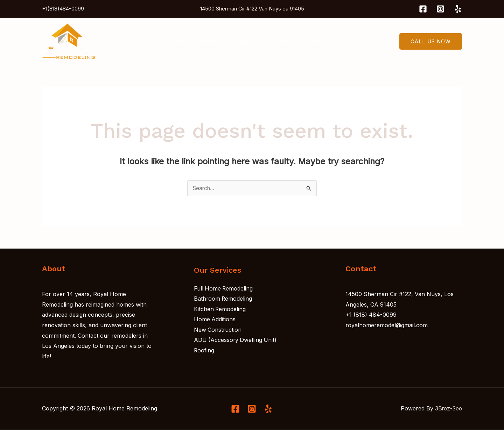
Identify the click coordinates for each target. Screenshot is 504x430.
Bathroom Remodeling (223, 299)
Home (182, 41)
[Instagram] (440, 9)
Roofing (204, 351)
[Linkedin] (268, 409)
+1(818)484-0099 (63, 9)
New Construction (218, 330)
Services (244, 41)
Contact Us (315, 41)
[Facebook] (423, 9)
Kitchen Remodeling (220, 309)
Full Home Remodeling (224, 289)
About (210, 41)
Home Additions (215, 320)
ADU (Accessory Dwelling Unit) (236, 341)
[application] (255, 41)
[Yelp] (458, 9)
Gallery (279, 41)
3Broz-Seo (447, 409)
